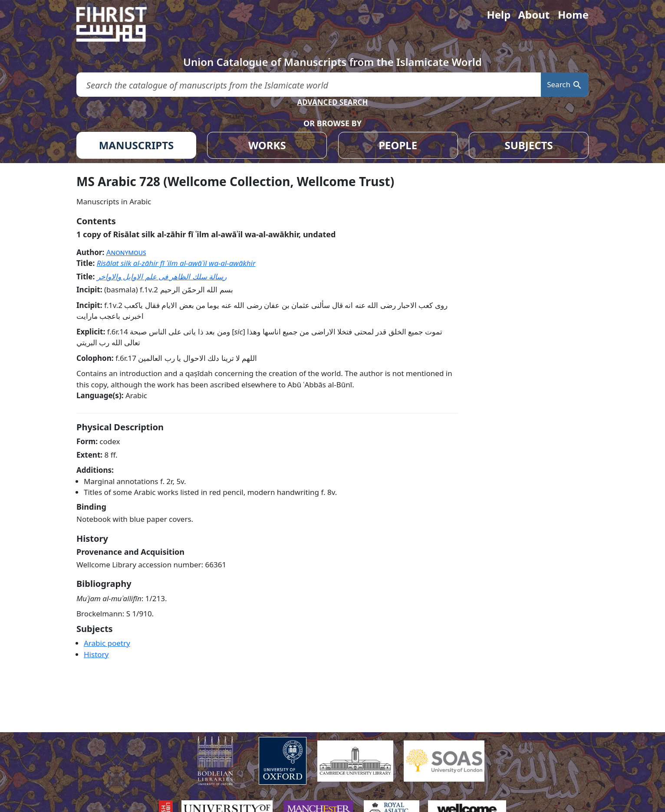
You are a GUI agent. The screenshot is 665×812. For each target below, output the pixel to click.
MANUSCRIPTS (137, 145)
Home (573, 15)
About (534, 15)
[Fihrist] (120, 24)
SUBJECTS (528, 145)
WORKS (267, 145)
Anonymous (126, 252)
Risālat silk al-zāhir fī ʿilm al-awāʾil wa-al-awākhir (176, 263)
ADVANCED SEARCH (332, 102)
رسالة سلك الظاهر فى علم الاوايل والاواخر (162, 277)
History (96, 654)
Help (499, 15)
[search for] (309, 85)
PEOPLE (398, 145)
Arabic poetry (107, 643)
